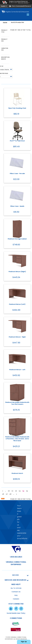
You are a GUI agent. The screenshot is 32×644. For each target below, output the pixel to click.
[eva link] (16, 624)
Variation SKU (5, 49)
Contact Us (16, 592)
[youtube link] (11, 609)
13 (20, 491)
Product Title (4, 31)
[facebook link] (16, 609)
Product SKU (4, 40)
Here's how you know (23, 3)
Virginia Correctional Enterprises (18, 1)
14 (24, 491)
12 (17, 491)
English (4, 6)
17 (7, 494)
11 (13, 491)
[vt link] (16, 629)
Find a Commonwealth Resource (20, 6)
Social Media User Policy (16, 613)
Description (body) (5, 58)
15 (27, 491)
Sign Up (24, 642)
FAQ (16, 595)
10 (9, 491)
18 (11, 494)
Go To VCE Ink (16, 588)
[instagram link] (21, 609)
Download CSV (3, 499)
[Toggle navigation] (28, 15)
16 (4, 494)
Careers (16, 599)
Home (5, 22)
